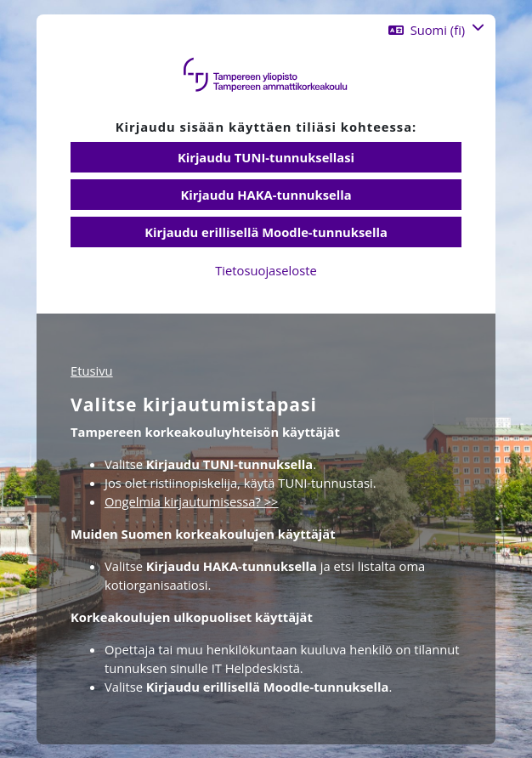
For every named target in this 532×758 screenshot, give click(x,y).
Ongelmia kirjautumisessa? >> (192, 501)
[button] (436, 30)
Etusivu (92, 371)
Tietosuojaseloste (266, 270)
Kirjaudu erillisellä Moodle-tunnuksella (266, 232)
